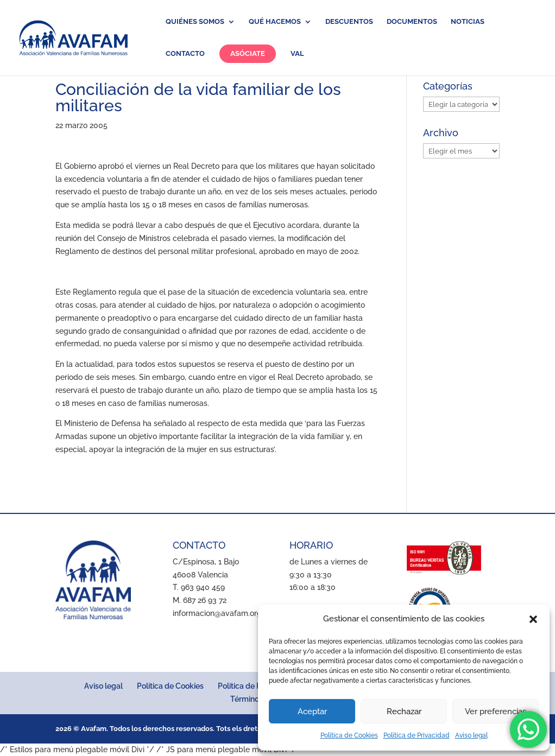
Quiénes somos (195, 22)
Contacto (185, 54)
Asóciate (248, 53)
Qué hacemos (275, 22)
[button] (533, 619)
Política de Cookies (349, 735)
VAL (297, 54)
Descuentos (349, 22)
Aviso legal (471, 735)
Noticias (468, 22)
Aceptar (312, 711)
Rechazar (404, 711)
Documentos (412, 22)
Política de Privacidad (417, 735)
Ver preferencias (496, 711)
